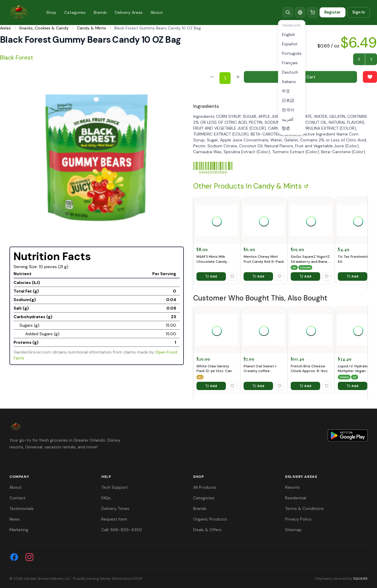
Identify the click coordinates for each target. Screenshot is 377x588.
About (157, 12)
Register (333, 12)
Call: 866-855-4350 (122, 530)
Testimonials (22, 508)
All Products (205, 487)
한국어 (288, 110)
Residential (296, 498)
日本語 (288, 100)
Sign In (359, 12)
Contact (18, 498)
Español (290, 44)
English (288, 34)
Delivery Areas (129, 12)
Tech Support (115, 487)
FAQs (106, 498)
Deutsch (290, 72)
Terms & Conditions (304, 508)
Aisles (5, 28)
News (15, 519)
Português (292, 53)
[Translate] (300, 12)
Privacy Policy (298, 519)
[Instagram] (29, 557)
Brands (100, 12)
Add (211, 276)
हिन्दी (286, 129)
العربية (288, 119)
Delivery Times (115, 508)
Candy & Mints (91, 28)
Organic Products (210, 519)
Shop (51, 12)
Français (290, 63)
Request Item (114, 519)
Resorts (292, 487)
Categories (75, 12)
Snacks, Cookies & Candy (44, 28)
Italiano (289, 82)
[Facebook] (14, 557)
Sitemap (293, 530)
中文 (286, 91)
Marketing (19, 530)
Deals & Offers (207, 530)
